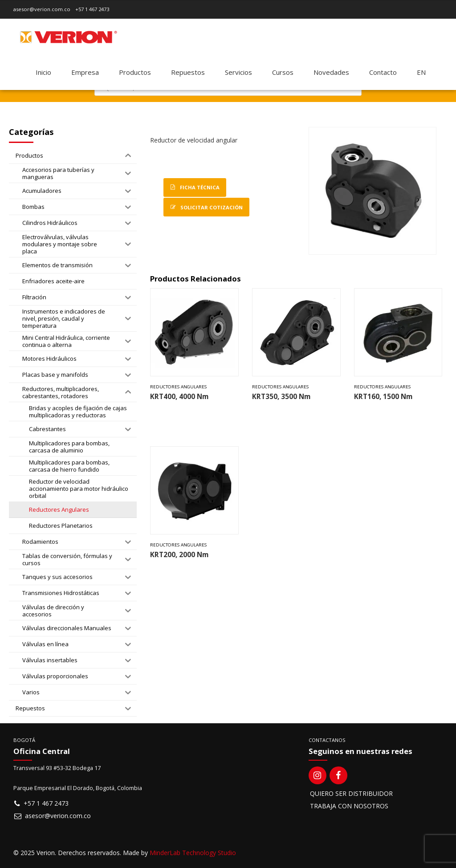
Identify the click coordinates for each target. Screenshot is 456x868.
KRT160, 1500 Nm (383, 397)
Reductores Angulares (178, 387)
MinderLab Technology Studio (193, 853)
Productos (135, 72)
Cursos (283, 72)
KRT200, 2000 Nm (179, 555)
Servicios (238, 72)
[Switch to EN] (421, 72)
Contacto (383, 72)
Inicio (43, 72)
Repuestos (188, 72)
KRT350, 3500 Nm (281, 397)
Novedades (331, 72)
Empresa (85, 72)
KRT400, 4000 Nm (179, 397)
